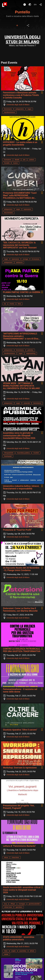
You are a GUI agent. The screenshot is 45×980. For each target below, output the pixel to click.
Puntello (22, 12)
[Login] (40, 5)
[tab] (17, 25)
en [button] (35, 5)
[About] (25, 5)
